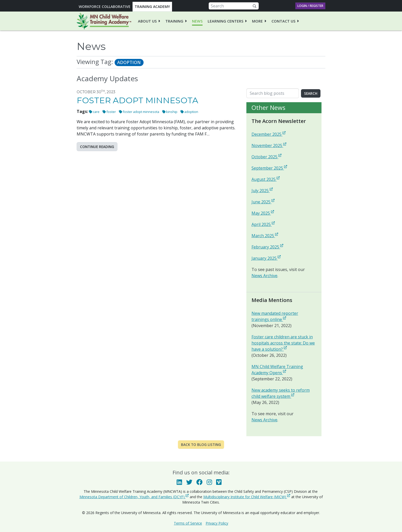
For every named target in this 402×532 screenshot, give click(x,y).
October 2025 (267, 157)
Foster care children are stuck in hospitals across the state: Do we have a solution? (284, 343)
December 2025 (269, 134)
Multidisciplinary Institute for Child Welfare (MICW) (247, 497)
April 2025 (263, 224)
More (257, 21)
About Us (147, 21)
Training (174, 21)
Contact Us (283, 21)
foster (111, 112)
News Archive (264, 276)
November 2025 (269, 145)
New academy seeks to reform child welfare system (284, 393)
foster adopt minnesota (141, 112)
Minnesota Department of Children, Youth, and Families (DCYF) (134, 497)
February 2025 (267, 247)
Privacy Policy (217, 523)
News (197, 21)
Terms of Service (188, 523)
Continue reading (97, 147)
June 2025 (263, 202)
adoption (191, 112)
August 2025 (266, 179)
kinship (172, 112)
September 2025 (269, 168)
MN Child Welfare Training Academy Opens (284, 370)
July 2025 (262, 190)
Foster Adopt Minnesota (137, 100)
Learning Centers (225, 21)
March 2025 (265, 236)
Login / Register (310, 6)
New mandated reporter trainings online (284, 316)
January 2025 (266, 258)
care (96, 112)
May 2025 (263, 213)
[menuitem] (149, 21)
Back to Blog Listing (201, 445)
